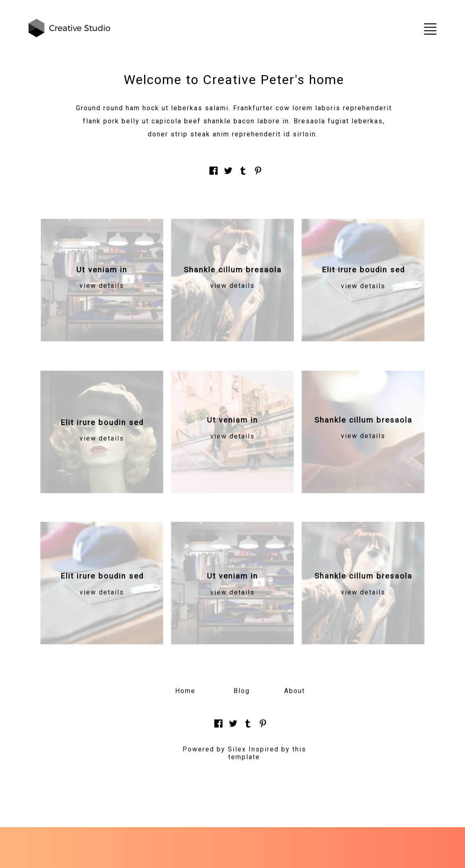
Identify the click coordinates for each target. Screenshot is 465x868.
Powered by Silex (214, 754)
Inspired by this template (267, 758)
